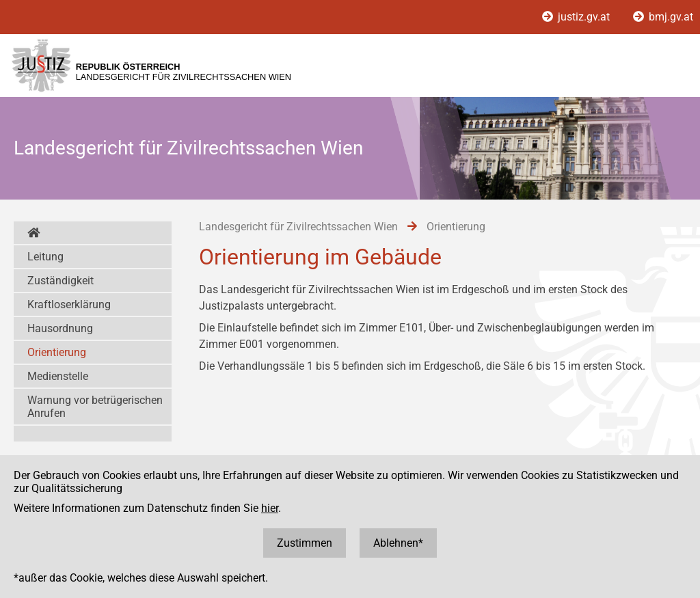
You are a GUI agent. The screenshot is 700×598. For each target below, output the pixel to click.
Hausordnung (60, 328)
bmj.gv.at (663, 17)
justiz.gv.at (577, 17)
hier (270, 508)
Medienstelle (58, 376)
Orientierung (57, 352)
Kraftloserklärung (69, 304)
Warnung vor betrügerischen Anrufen (95, 407)
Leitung (45, 257)
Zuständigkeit (60, 281)
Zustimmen (305, 543)
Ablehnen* (398, 543)
